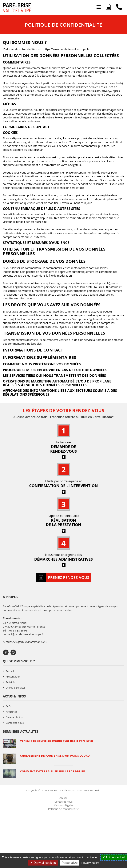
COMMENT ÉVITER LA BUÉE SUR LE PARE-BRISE (52, 771)
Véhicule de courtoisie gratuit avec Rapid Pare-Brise (57, 741)
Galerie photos (14, 717)
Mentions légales (64, 805)
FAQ (8, 706)
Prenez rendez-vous (108, 8)
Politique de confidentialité (63, 809)
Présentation (13, 677)
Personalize (70, 863)
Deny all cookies (43, 863)
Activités (10, 682)
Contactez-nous (15, 723)
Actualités (11, 712)
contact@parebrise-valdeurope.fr (23, 634)
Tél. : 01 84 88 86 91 (15, 630)
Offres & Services (16, 688)
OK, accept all (114, 857)
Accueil (10, 671)
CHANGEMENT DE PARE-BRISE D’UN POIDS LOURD (55, 755)
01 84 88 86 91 (119, 8)
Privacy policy (90, 863)
